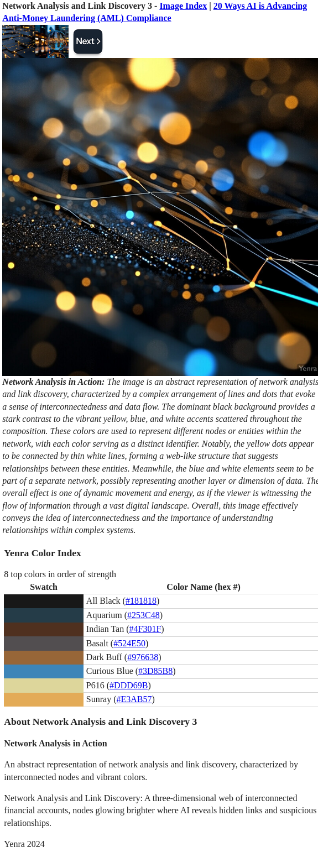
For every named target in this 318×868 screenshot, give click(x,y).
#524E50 (129, 643)
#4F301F (145, 629)
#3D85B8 (155, 671)
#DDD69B (129, 685)
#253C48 (144, 615)
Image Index (183, 6)
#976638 (143, 657)
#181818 (141, 601)
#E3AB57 (134, 699)
